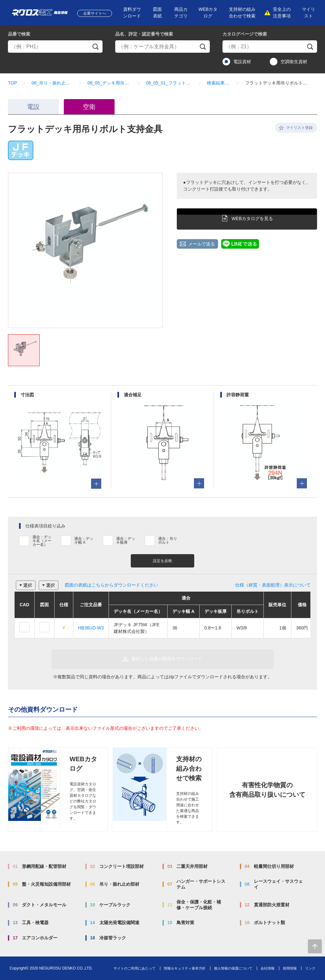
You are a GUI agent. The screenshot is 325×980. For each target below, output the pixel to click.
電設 (33, 107)
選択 (28, 585)
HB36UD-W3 (91, 628)
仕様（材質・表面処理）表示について (273, 585)
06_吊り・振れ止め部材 (52, 83)
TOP (13, 83)
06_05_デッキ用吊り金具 (109, 83)
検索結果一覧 (219, 83)
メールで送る (202, 244)
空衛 (89, 107)
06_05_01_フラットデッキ (169, 83)
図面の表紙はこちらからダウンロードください (111, 585)
